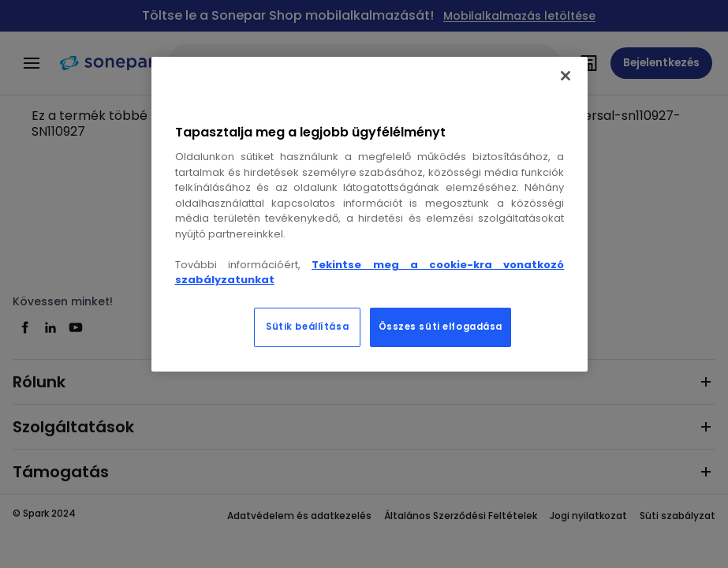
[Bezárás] (566, 76)
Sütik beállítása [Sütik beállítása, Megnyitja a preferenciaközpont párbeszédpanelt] (307, 327)
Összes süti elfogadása (441, 327)
